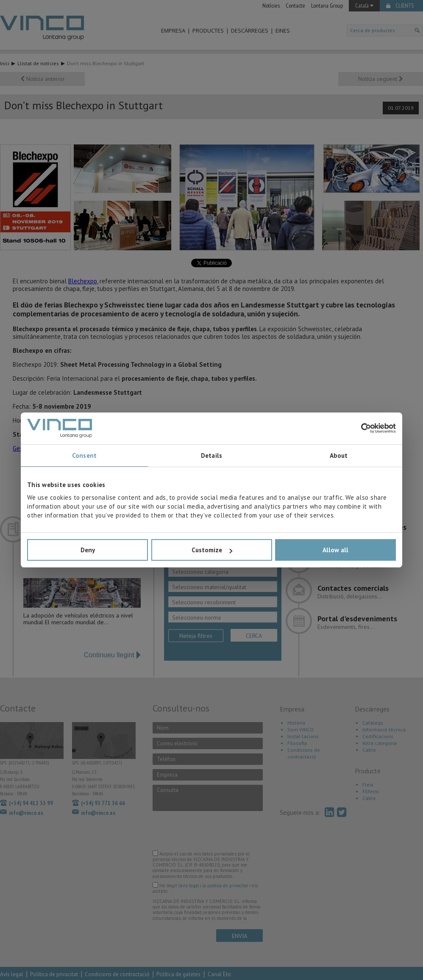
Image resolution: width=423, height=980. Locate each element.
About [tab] (339, 455)
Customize (212, 550)
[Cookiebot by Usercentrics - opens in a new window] (359, 428)
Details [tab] (211, 455)
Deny (88, 550)
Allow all (335, 550)
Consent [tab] (84, 455)
